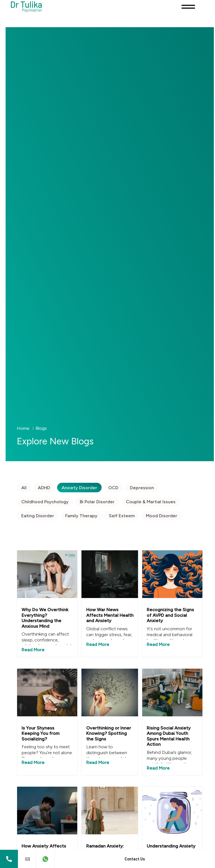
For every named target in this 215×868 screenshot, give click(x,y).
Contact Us (135, 859)
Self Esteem (121, 516)
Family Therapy (80, 516)
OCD (112, 488)
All (23, 488)
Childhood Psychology (44, 502)
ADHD (43, 488)
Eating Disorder (37, 516)
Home (22, 428)
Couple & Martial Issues (150, 502)
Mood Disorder (160, 516)
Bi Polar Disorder (96, 502)
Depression (141, 488)
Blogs (40, 428)
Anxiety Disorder (78, 488)
